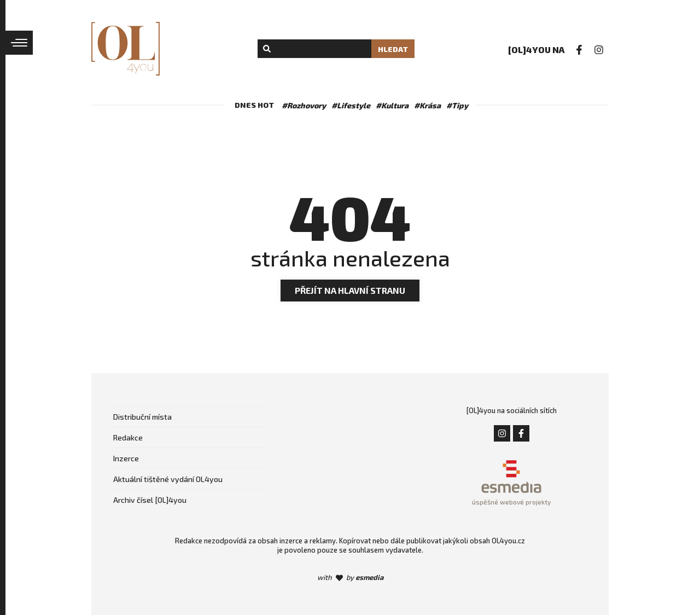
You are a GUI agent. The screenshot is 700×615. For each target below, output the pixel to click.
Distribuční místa (142, 417)
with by (350, 577)
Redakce (128, 437)
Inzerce (126, 458)
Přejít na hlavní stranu (350, 290)
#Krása (427, 105)
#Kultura (392, 105)
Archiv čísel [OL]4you (150, 500)
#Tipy (457, 105)
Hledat (393, 49)
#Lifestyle (351, 105)
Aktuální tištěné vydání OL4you (168, 479)
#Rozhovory (304, 105)
